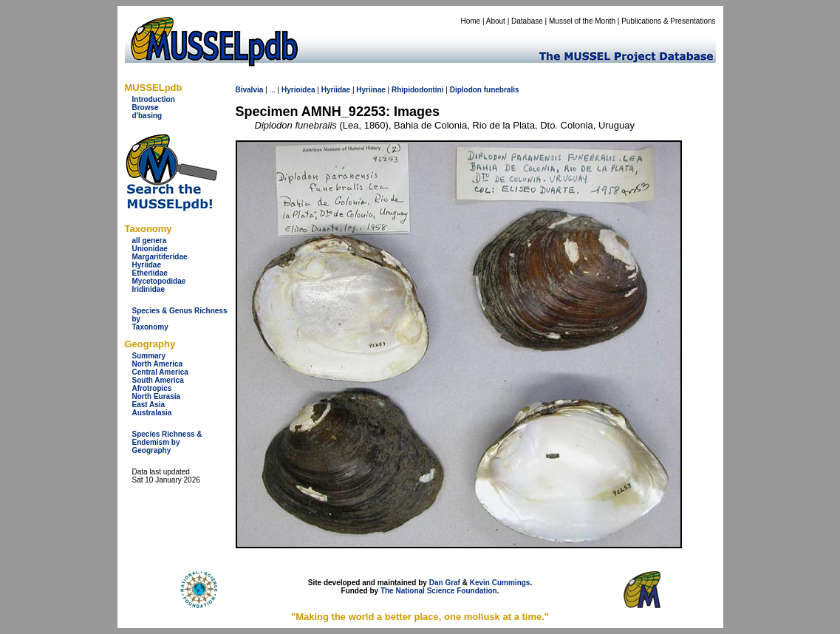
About (496, 21)
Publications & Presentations (668, 21)
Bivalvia (250, 90)
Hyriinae (371, 90)
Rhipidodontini (418, 90)
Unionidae (150, 249)
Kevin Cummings (500, 583)
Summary (149, 356)
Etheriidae (150, 273)
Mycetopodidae (159, 281)
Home (470, 21)
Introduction (154, 99)
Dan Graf (445, 583)
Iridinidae (148, 289)
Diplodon (466, 90)
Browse (146, 108)
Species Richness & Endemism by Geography (167, 442)
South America (158, 380)
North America (158, 364)
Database (527, 21)
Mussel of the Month (582, 21)
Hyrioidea (298, 90)
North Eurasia (157, 396)
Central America (160, 372)
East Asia (149, 405)
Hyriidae (147, 265)
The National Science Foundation (439, 591)
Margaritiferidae (160, 257)
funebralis (502, 90)
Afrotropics (152, 388)
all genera (150, 241)
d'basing (147, 116)
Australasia (152, 413)
